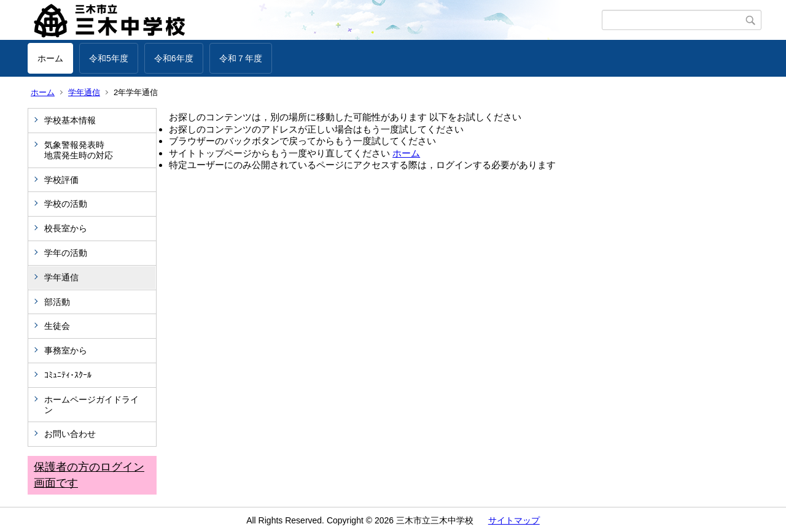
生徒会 (57, 326)
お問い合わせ (70, 434)
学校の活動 (66, 204)
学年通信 (84, 92)
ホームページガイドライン (91, 405)
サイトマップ (514, 520)
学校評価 (61, 180)
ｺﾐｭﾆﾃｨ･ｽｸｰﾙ (68, 375)
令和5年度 (109, 58)
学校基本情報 (70, 120)
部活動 (57, 302)
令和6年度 (174, 58)
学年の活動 (66, 253)
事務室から (66, 350)
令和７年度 (241, 58)
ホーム (50, 58)
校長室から (66, 228)
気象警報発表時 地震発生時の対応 (96, 150)
